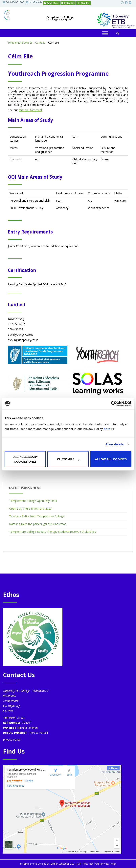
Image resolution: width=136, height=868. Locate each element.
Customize (68, 459)
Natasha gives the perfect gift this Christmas (38, 524)
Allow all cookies (111, 459)
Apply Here (51, 3)
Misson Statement (30, 110)
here (107, 429)
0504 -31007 (17, 2)
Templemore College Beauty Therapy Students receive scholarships (53, 532)
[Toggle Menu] (105, 33)
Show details (115, 444)
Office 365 (68, 3)
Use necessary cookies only (25, 459)
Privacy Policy (12, 740)
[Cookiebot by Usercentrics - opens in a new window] (114, 403)
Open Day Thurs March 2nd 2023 (30, 508)
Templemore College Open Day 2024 (33, 501)
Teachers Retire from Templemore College (37, 516)
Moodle (84, 3)
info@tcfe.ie (34, 2)
